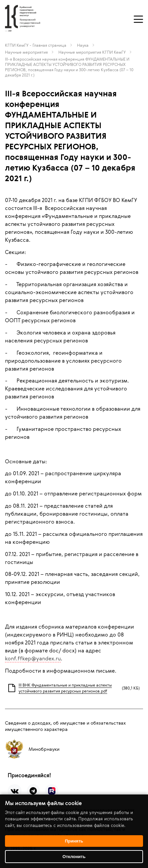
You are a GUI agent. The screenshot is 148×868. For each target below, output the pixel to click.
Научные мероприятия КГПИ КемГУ (92, 52)
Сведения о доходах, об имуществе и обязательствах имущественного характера (65, 726)
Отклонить (74, 857)
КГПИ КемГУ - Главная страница (36, 45)
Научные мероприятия (26, 52)
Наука (83, 45)
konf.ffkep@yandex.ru (33, 658)
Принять (74, 841)
